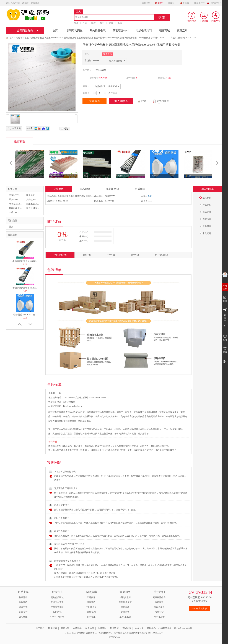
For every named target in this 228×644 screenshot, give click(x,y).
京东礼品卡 (159, 617)
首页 (55, 31)
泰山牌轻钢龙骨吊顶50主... (25, 288)
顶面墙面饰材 (121, 31)
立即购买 (95, 101)
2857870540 (114, 637)
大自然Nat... (32, 199)
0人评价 (103, 78)
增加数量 (105, 93)
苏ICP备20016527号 (183, 628)
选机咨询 (159, 602)
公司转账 (23, 617)
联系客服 (91, 617)
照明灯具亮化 (74, 31)
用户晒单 (161, 255)
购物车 (161, 3)
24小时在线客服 (199, 608)
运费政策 (72, 421)
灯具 (76, 23)
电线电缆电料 (144, 31)
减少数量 (94, 93)
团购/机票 (91, 612)
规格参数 (59, 189)
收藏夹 (172, 3)
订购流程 (91, 602)
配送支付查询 (57, 602)
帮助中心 (151, 628)
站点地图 (90, 628)
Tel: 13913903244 (156, 633)
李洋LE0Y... (15, 195)
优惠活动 (182, 31)
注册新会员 (91, 607)
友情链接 (77, 628)
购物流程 (23, 602)
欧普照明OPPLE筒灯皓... (25, 315)
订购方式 (23, 607)
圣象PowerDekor (54, 38)
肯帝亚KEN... (32, 208)
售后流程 (23, 597)
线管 (94, 23)
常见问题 (91, 597)
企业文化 (139, 628)
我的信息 (147, 3)
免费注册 (35, 3)
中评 (111, 255)
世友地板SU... (15, 208)
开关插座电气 (98, 31)
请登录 (25, 3)
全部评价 (60, 255)
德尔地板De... (33, 204)
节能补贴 (159, 612)
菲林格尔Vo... (15, 204)
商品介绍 (85, 189)
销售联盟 (114, 628)
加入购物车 (121, 101)
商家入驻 (65, 628)
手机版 (187, 3)
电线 (120, 23)
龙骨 (111, 23)
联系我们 (53, 628)
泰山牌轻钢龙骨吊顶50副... (25, 261)
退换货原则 (125, 597)
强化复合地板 (37, 38)
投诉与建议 (159, 607)
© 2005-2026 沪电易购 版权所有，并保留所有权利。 (89, 633)
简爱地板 (30, 195)
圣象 (11, 227)
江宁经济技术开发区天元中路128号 (131, 633)
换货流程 (125, 607)
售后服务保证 (125, 602)
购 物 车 (225, 317)
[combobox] (114, 18)
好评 (87, 255)
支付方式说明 (57, 607)
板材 (102, 23)
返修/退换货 (125, 617)
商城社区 (127, 628)
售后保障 (140, 189)
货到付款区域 (57, 597)
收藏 (144, 101)
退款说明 (125, 612)
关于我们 (40, 628)
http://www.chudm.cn (72, 406)
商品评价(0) (112, 189)
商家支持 (199, 3)
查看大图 (16, 128)
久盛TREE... (15, 212)
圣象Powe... (14, 199)
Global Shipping (57, 617)
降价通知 (107, 54)
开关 (85, 23)
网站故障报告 (159, 597)
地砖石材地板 (22, 38)
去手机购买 (163, 101)
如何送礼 (57, 612)
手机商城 (102, 628)
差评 (135, 255)
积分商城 (164, 31)
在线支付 (23, 612)
